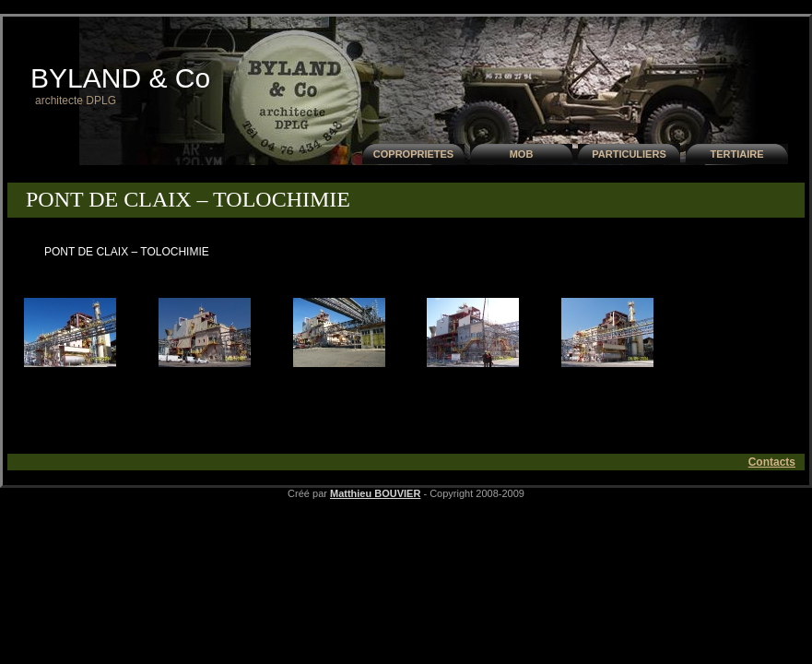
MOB (522, 154)
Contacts (772, 462)
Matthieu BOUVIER (375, 493)
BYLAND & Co (120, 78)
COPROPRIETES (413, 154)
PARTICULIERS (629, 154)
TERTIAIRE (736, 154)
